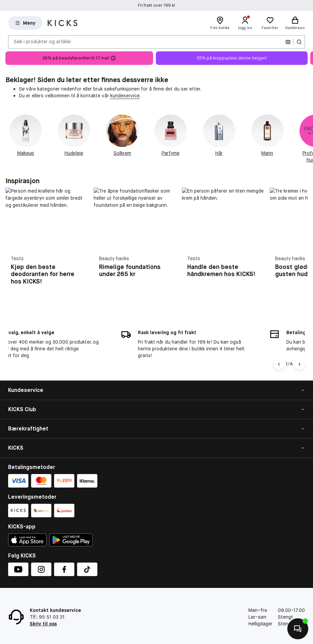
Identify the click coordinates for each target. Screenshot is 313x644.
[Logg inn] (245, 23)
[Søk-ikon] (299, 42)
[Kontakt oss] (298, 629)
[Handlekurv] (295, 23)
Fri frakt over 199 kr (156, 9)
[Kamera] (288, 42)
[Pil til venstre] (279, 364)
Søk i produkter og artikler (43, 42)
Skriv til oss (43, 624)
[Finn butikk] (220, 23)
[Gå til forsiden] (63, 23)
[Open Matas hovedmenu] (25, 23)
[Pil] (299, 364)
